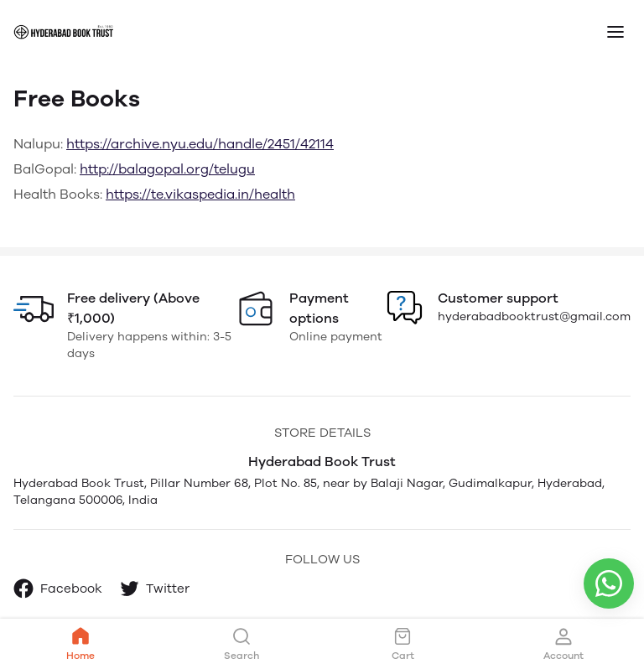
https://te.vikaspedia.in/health (200, 194)
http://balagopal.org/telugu (167, 169)
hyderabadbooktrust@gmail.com (534, 316)
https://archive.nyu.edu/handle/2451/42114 (200, 144)
